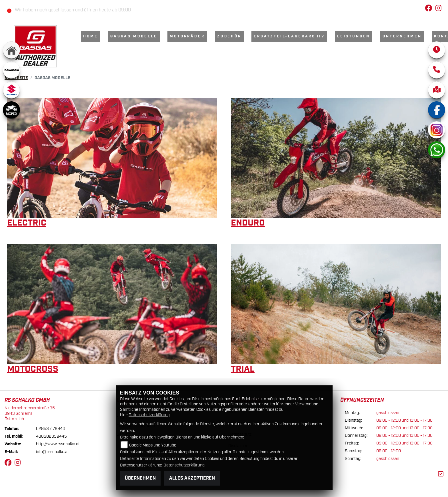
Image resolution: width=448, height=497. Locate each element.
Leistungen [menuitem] (354, 36)
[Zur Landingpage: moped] (11, 110)
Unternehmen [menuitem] (402, 36)
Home (90, 36)
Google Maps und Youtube (153, 445)
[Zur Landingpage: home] (11, 50)
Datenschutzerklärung (149, 415)
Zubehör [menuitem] (229, 36)
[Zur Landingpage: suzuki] (11, 90)
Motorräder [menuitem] (187, 36)
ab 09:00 (121, 10)
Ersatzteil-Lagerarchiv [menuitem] (289, 36)
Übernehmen (140, 478)
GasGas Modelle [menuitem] (134, 36)
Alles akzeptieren (192, 478)
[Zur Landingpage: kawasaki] (11, 70)
